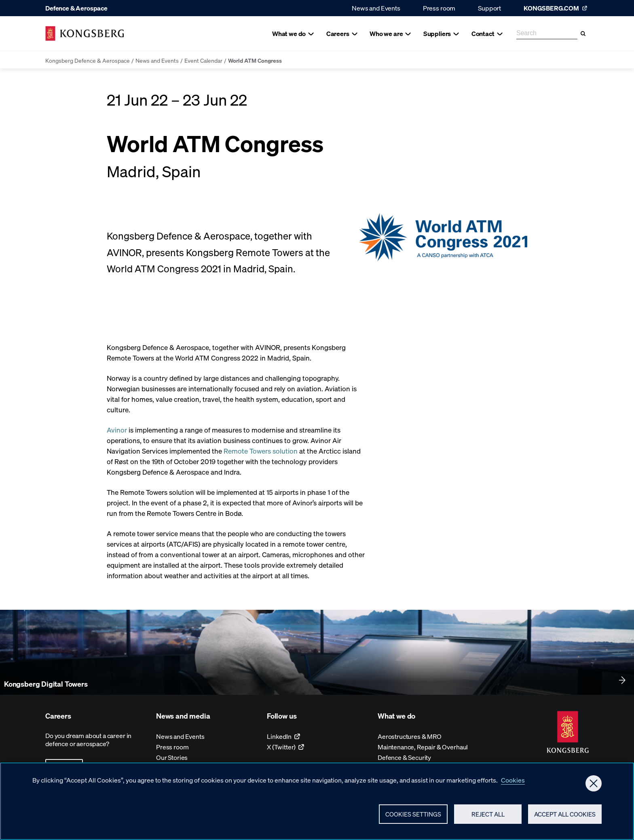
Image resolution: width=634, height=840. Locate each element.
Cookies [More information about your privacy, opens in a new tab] (513, 782)
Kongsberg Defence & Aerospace (88, 60)
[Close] (594, 786)
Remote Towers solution (261, 451)
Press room (439, 8)
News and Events (376, 8)
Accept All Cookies (565, 817)
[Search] (583, 34)
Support (489, 8)
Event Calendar (203, 60)
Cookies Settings (413, 817)
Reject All (488, 817)
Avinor (117, 430)
